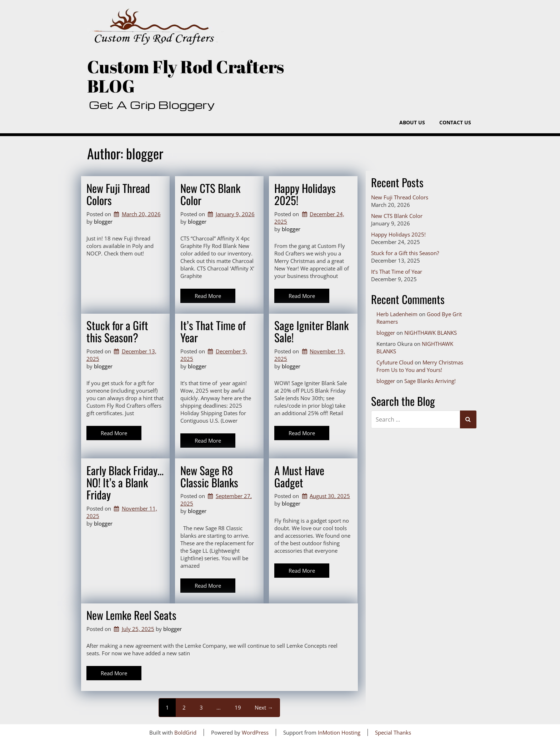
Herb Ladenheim (397, 314)
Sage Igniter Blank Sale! (311, 331)
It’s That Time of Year (213, 331)
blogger (103, 222)
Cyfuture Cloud (395, 362)
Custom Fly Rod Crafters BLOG (186, 76)
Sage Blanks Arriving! (430, 381)
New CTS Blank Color (210, 194)
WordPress (255, 732)
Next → (264, 707)
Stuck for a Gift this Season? (117, 331)
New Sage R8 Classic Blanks (209, 476)
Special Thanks (393, 732)
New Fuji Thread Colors (118, 194)
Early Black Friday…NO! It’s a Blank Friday (125, 482)
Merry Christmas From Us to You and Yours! (420, 366)
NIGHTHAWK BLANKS (431, 333)
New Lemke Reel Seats (131, 615)
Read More (208, 296)
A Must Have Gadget (299, 476)
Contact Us (455, 122)
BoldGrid (185, 732)
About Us (412, 122)
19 (238, 707)
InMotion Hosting (339, 732)
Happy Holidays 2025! (305, 194)
